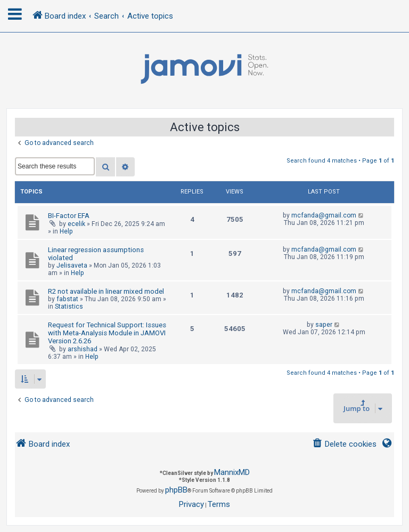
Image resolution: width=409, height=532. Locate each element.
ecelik (76, 224)
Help (66, 231)
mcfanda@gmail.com (324, 215)
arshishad (83, 349)
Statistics (69, 307)
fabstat (67, 299)
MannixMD (232, 472)
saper (324, 325)
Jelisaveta (72, 265)
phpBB (176, 490)
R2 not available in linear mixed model (106, 291)
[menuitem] (344, 444)
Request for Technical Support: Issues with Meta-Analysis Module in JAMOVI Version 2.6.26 (107, 333)
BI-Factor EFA (69, 216)
